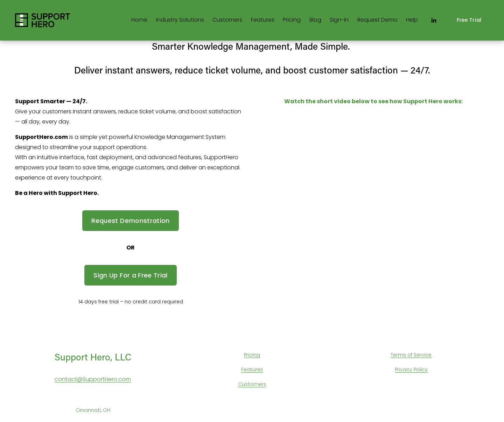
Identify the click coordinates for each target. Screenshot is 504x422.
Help (412, 20)
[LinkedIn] (434, 20)
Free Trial (469, 20)
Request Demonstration (130, 221)
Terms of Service (411, 355)
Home (139, 20)
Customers (227, 20)
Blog (315, 20)
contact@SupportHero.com (93, 379)
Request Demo (377, 20)
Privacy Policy (411, 370)
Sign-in (339, 20)
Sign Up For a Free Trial (131, 275)
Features (263, 20)
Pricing (292, 20)
